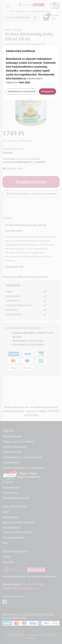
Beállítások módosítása (22, 91)
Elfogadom (48, 91)
